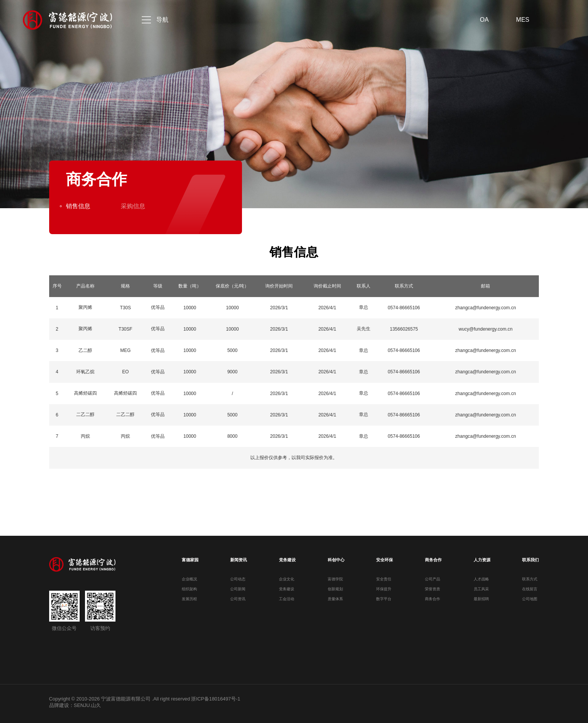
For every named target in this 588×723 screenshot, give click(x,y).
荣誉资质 (433, 589)
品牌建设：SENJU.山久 (75, 705)
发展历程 (189, 599)
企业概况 (189, 579)
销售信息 (78, 206)
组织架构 (189, 589)
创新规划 (335, 589)
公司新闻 (238, 589)
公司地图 (530, 599)
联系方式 (530, 579)
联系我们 (530, 560)
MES (523, 20)
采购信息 (133, 206)
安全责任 (384, 579)
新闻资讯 (239, 560)
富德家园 (190, 560)
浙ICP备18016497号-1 (215, 699)
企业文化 (287, 579)
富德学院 (335, 579)
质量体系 (335, 599)
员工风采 (481, 589)
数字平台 (384, 599)
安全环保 (385, 560)
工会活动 (287, 599)
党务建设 (287, 560)
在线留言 (530, 589)
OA (484, 20)
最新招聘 (481, 599)
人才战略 (481, 579)
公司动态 (238, 579)
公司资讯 (238, 599)
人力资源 (482, 560)
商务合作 (433, 560)
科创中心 (336, 560)
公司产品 (433, 579)
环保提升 (384, 589)
